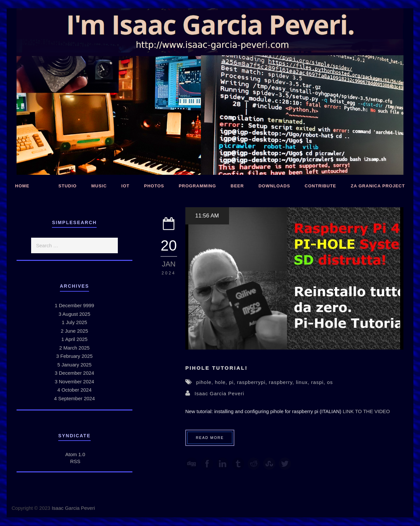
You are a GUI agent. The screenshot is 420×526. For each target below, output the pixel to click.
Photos (154, 186)
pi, (233, 382)
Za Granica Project (378, 186)
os (330, 382)
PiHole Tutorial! (217, 368)
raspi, (319, 382)
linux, (303, 382)
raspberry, (282, 382)
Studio (68, 186)
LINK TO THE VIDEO (366, 411)
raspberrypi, (253, 382)
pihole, (206, 382)
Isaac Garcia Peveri (219, 393)
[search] (74, 245)
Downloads (274, 186)
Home (22, 186)
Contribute (321, 186)
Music (99, 186)
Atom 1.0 (75, 454)
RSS (75, 461)
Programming (197, 186)
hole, (222, 382)
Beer (237, 186)
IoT (126, 186)
